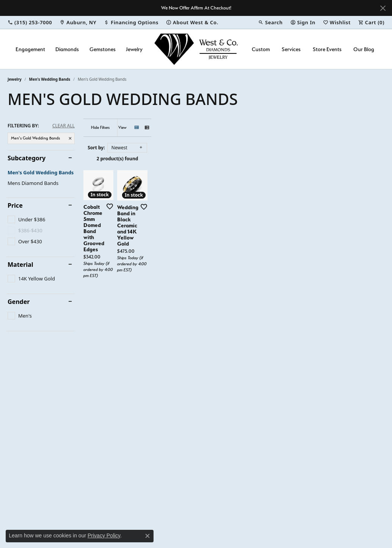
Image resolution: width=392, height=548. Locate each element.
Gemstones (103, 49)
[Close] (383, 8)
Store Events (327, 49)
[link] (30, 22)
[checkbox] (26, 219)
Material (20, 265)
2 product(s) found (234, 159)
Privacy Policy (104, 535)
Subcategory (27, 158)
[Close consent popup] (147, 536)
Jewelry (134, 49)
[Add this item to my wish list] (175, 274)
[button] (270, 22)
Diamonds (67, 49)
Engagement (30, 49)
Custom (261, 49)
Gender (19, 302)
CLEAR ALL (64, 126)
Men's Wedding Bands (50, 79)
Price (15, 205)
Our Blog (364, 49)
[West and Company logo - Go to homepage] (196, 49)
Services (291, 49)
